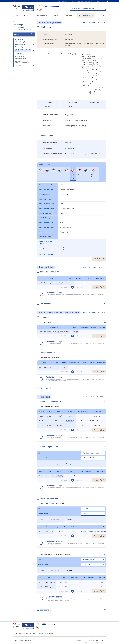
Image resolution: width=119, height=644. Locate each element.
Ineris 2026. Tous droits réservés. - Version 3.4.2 (25, 641)
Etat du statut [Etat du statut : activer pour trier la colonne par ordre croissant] (82, 412)
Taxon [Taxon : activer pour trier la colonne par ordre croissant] (84, 363)
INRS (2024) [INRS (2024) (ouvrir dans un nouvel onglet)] (59, 476)
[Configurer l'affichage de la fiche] (28, 34)
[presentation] (70, 115)
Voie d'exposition (43, 458)
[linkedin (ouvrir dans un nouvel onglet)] (97, 641)
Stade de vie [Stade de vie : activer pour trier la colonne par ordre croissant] (101, 363)
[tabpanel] (72, 222)
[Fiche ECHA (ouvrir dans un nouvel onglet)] (104, 259)
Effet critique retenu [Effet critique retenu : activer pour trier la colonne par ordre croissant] (86, 471)
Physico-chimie (20, 44)
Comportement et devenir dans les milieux (23, 50)
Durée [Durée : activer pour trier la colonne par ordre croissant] (48, 412)
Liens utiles (68, 15)
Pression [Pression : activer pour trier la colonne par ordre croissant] (88, 278)
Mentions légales (34, 634)
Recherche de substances (85, 15)
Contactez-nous (18, 634)
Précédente (65, 287)
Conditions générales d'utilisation (46, 634)
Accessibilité (26, 634)
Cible (40, 453)
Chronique (69, 464)
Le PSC (26, 15)
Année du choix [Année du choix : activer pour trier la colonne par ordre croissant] (73, 527)
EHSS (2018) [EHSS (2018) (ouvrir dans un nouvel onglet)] (70, 416)
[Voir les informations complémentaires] (60, 402)
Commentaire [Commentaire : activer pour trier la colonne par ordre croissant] (97, 412)
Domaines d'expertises (41, 15)
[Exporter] (32, 34)
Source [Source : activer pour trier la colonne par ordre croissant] (70, 412)
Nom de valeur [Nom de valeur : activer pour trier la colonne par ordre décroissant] (53, 327)
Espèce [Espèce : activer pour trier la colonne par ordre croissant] (56, 363)
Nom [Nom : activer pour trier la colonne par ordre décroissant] (45, 363)
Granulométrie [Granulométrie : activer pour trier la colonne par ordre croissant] (99, 278)
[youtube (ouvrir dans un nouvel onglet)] (91, 641)
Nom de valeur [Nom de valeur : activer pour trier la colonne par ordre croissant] (51, 278)
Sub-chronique (55, 464)
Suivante (79, 287)
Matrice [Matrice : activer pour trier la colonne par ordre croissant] (92, 363)
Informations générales (22, 42)
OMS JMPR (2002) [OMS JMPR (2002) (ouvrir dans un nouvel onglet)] (63, 587)
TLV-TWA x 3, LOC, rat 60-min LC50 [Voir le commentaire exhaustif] (96, 416)
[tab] (40, 174)
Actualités (56, 15)
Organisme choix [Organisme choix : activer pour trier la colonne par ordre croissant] (60, 527)
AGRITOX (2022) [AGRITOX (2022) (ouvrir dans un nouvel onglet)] (63, 582)
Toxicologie (19, 54)
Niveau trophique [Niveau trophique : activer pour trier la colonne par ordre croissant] (74, 363)
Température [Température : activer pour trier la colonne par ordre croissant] (79, 278)
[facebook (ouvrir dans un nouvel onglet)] (86, 641)
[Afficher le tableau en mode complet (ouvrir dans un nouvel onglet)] (103, 287)
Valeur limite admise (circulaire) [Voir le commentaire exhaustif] (72, 476)
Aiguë (42, 464)
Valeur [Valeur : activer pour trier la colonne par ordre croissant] (70, 278)
